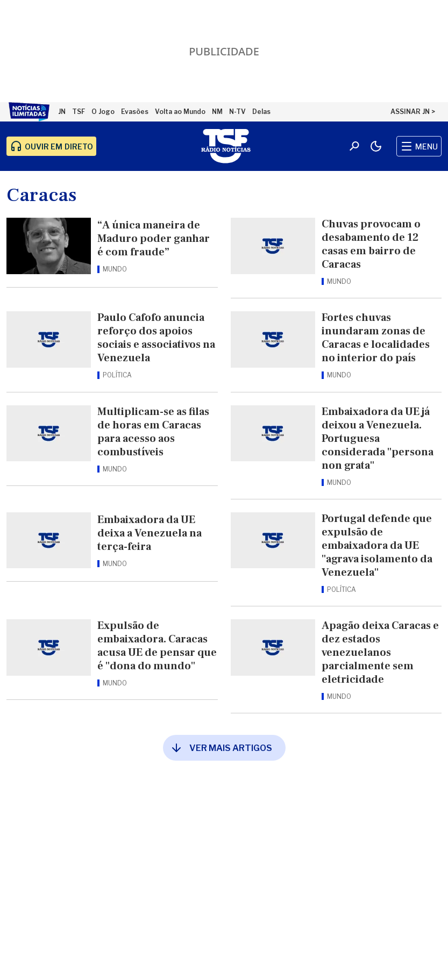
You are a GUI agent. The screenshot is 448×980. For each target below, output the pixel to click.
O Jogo (103, 112)
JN (62, 112)
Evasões (135, 112)
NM (217, 112)
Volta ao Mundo (180, 112)
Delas (261, 112)
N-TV (237, 112)
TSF (79, 112)
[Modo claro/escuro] (376, 146)
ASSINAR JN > (413, 112)
